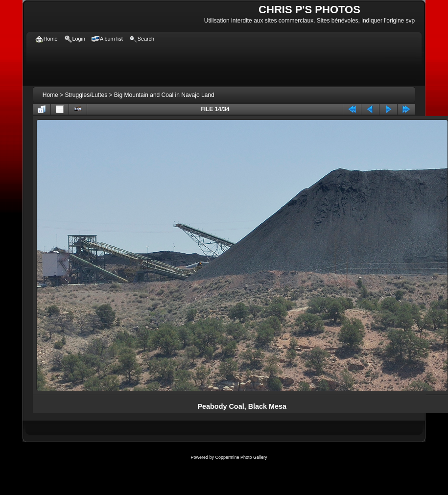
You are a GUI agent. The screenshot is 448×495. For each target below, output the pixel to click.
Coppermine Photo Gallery (241, 457)
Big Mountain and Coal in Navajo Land (164, 95)
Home (50, 95)
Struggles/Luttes (86, 95)
